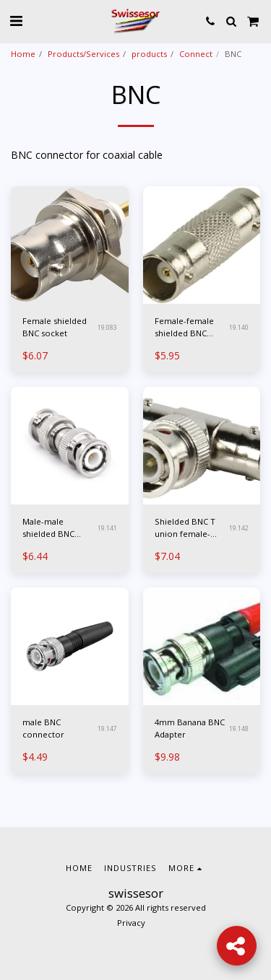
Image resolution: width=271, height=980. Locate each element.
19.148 (239, 729)
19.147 (107, 729)
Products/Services (83, 54)
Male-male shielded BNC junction (48, 528)
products (149, 54)
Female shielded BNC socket (55, 327)
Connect (196, 54)
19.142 (239, 528)
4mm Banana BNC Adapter (190, 728)
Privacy (131, 923)
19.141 (107, 528)
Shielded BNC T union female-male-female (185, 528)
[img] (70, 245)
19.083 (107, 327)
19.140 (239, 327)
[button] (16, 21)
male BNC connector (43, 728)
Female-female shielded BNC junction (184, 328)
